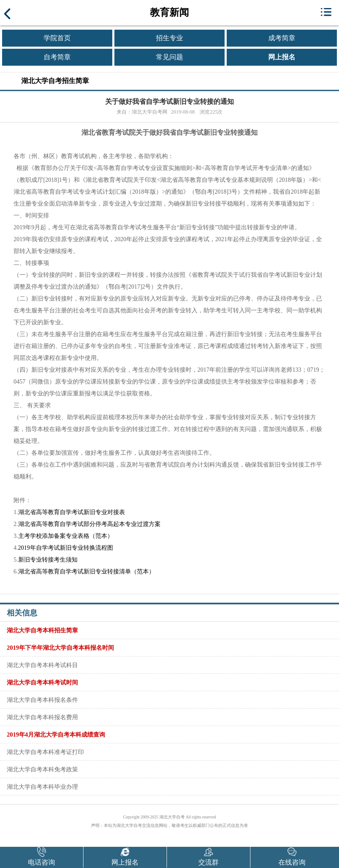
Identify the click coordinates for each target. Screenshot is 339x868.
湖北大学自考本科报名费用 (42, 717)
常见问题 (169, 57)
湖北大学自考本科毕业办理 (42, 787)
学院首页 (57, 38)
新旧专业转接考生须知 (48, 560)
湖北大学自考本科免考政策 (42, 769)
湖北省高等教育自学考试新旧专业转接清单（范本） (86, 572)
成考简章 (282, 38)
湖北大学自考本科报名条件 (42, 700)
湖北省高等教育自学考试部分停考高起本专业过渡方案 (89, 524)
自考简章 (57, 57)
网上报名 (282, 57)
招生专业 (169, 38)
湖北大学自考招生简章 (55, 81)
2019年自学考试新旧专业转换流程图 (66, 548)
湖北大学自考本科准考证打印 (45, 752)
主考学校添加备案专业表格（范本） (66, 536)
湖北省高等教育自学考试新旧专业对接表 (72, 512)
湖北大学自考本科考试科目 (42, 665)
